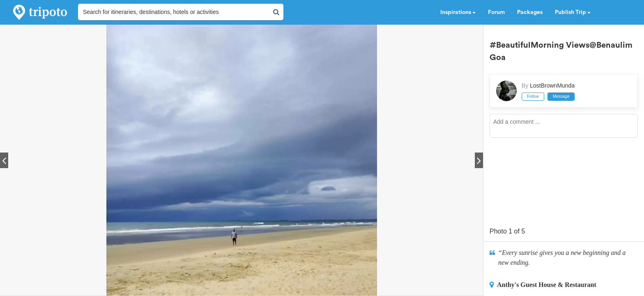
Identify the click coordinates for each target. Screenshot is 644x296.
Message (561, 96)
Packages (530, 12)
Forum (496, 12)
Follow (533, 96)
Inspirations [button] (458, 12)
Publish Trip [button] (573, 12)
